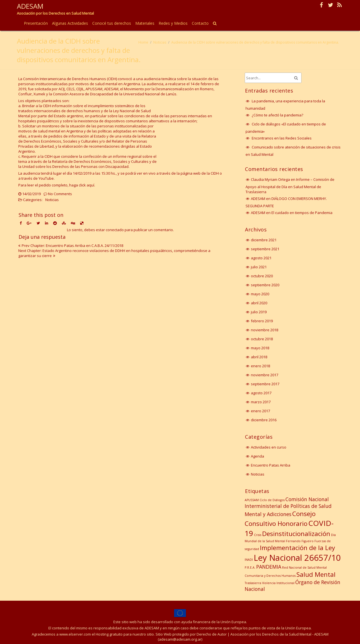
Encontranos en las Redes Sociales (282, 138)
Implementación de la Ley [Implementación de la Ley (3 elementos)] (297, 548)
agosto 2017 (261, 393)
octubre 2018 (262, 339)
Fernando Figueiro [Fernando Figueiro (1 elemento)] (300, 541)
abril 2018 (259, 357)
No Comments (60, 194)
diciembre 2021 (264, 240)
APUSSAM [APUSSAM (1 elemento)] (252, 500)
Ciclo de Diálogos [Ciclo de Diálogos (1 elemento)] (272, 500)
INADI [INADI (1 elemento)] (249, 560)
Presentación (36, 23)
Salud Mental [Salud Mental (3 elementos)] (316, 574)
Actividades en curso (269, 447)
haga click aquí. (82, 185)
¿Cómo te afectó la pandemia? (277, 115)
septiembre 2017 (265, 384)
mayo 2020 (260, 294)
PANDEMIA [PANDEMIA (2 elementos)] (269, 567)
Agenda (257, 456)
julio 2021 (259, 267)
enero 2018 (260, 366)
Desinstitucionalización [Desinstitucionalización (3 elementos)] (296, 534)
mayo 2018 (260, 348)
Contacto (200, 23)
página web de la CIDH (200, 173)
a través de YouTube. (37, 178)
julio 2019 (259, 312)
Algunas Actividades (70, 23)
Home (143, 42)
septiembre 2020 (265, 285)
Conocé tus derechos (112, 23)
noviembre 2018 (265, 330)
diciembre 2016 (264, 420)
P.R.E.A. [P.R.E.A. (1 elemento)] (250, 568)
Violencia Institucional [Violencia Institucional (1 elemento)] (278, 583)
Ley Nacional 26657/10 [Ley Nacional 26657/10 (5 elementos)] (297, 558)
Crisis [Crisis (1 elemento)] (258, 535)
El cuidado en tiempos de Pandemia (302, 213)
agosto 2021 (261, 258)
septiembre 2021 (265, 249)
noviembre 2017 (265, 375)
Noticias (160, 42)
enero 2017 (260, 411)
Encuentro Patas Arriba (271, 465)
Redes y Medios (173, 23)
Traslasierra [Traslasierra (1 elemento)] (253, 583)
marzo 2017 (261, 402)
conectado (115, 230)
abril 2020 (259, 303)
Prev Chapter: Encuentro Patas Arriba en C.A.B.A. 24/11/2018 (72, 246)
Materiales (145, 23)
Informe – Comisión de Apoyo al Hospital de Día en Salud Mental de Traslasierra (290, 186)
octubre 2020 (262, 276)
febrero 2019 (262, 321)
